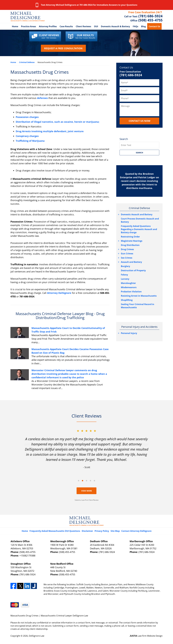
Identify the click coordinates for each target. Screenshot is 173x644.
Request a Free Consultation (63, 48)
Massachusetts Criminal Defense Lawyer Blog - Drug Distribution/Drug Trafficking (60, 316)
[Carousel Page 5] (94, 481)
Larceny (125, 279)
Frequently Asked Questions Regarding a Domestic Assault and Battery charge (139, 229)
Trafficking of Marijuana (30, 141)
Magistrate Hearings (132, 241)
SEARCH (139, 153)
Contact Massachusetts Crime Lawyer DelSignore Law (143, 17)
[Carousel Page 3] (86, 481)
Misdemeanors (129, 287)
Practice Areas (29, 26)
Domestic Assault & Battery (115, 26)
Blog (143, 26)
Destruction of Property (133, 270)
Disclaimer (87, 531)
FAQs (136, 26)
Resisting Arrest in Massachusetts (139, 296)
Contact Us (154, 26)
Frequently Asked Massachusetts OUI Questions (55, 531)
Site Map (115, 531)
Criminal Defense (139, 208)
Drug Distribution (130, 245)
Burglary (125, 266)
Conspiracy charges (27, 136)
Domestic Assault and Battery (137, 214)
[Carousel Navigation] (86, 480)
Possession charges (27, 117)
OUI (96, 26)
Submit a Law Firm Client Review (87, 500)
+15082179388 (27, 556)
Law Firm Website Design (146, 636)
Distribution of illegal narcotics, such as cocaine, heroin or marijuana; (58, 122)
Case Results (66, 26)
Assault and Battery (131, 262)
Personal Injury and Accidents (139, 327)
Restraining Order (130, 237)
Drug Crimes (127, 249)
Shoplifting (127, 300)
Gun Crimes (127, 254)
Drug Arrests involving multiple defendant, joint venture (50, 131)
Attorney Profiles (48, 26)
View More (87, 491)
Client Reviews (83, 26)
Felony (124, 275)
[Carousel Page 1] (79, 481)
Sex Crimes (127, 258)
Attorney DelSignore (59, 293)
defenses (42, 98)
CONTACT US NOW (139, 121)
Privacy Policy (102, 531)
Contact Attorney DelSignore (136, 531)
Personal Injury (129, 333)
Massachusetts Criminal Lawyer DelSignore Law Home (28, 17)
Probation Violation (131, 292)
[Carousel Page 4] (90, 481)
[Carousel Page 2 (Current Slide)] (83, 481)
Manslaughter (128, 283)
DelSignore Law (37, 636)
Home (15, 26)
